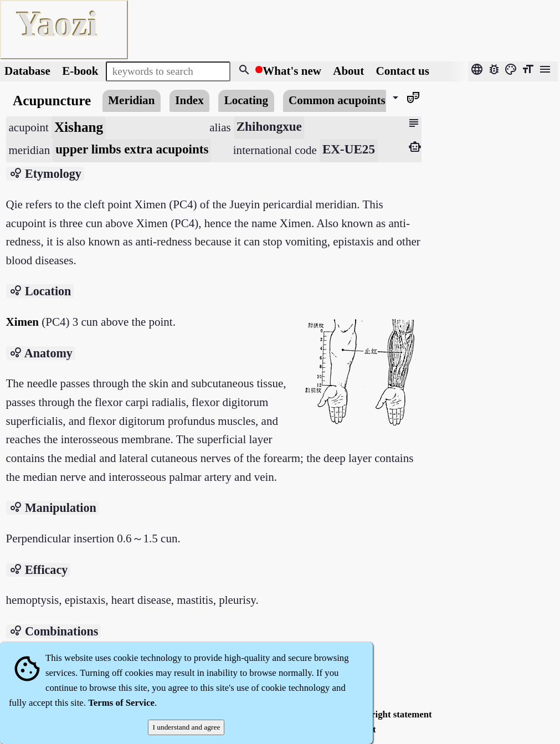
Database (27, 71)
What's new (292, 71)
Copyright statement (391, 714)
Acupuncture (52, 101)
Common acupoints (337, 100)
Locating (246, 100)
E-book (80, 71)
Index (189, 100)
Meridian (131, 100)
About (350, 71)
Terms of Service (121, 703)
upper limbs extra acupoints (132, 149)
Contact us (403, 71)
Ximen (23, 322)
